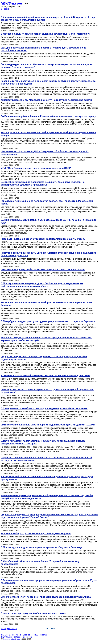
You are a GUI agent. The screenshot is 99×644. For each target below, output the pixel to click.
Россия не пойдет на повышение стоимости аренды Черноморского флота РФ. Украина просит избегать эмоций (46, 339)
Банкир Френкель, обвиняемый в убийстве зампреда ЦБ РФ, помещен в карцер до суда (49, 221)
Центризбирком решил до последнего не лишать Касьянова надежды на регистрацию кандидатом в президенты (43, 183)
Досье (12, 635)
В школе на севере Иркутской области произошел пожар (33, 613)
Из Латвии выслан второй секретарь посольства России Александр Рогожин (45, 376)
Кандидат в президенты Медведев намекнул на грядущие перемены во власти (46, 100)
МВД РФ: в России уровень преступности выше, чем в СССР (36, 168)
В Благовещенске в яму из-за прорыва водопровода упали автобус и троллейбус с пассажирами (49, 582)
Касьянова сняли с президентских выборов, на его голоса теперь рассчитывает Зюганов (47, 304)
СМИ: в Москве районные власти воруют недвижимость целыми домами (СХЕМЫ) (48, 425)
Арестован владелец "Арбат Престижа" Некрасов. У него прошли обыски (43, 269)
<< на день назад (9, 629)
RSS (36, 635)
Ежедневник (28, 635)
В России (5, 9)
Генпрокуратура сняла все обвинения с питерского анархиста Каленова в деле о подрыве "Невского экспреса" (47, 66)
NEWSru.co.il (7, 637)
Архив (18, 635)
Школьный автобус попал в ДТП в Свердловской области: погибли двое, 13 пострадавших (45, 153)
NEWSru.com (11, 3)
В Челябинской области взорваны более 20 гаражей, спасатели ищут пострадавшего (41, 563)
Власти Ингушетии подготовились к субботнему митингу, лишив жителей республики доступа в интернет (43, 442)
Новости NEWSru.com (12, 639)
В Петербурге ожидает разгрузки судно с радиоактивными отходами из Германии (48, 321)
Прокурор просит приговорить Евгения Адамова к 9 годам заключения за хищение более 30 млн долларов (48, 254)
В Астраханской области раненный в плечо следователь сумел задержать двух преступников (47, 478)
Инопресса (28, 637)
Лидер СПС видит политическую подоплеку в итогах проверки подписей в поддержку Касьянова (44, 358)
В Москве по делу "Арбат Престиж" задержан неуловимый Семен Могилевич (45, 34)
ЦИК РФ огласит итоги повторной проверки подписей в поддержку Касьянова (46, 597)
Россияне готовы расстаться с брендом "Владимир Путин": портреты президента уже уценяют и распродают (48, 82)
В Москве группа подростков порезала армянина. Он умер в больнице (41, 547)
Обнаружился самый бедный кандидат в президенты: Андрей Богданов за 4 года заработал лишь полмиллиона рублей (48, 19)
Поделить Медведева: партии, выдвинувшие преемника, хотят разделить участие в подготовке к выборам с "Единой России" (49, 516)
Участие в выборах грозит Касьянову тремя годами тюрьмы (36, 533)
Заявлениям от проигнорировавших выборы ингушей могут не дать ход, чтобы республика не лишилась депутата (47, 497)
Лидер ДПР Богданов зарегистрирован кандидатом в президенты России (43, 239)
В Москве (18, 637)
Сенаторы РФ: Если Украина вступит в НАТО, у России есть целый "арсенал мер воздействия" (47, 391)
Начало (4, 635)
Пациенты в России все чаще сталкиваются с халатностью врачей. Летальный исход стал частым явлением (46, 459)
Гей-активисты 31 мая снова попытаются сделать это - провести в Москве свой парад (47, 202)
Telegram (44, 635)
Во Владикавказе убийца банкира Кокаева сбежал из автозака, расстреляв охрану (48, 116)
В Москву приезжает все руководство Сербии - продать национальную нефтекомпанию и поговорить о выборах (42, 285)
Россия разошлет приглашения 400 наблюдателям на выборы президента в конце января (48, 134)
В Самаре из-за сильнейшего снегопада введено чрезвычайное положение (44, 408)
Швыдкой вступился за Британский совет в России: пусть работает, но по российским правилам (44, 49)
